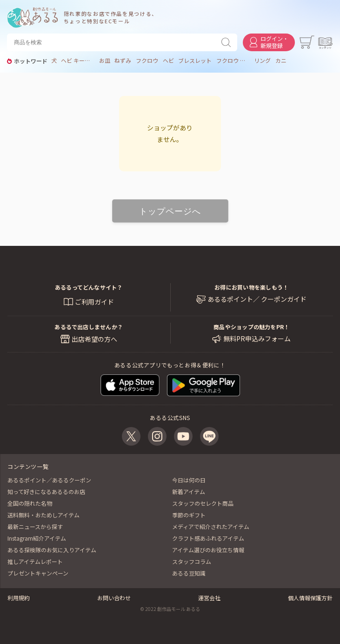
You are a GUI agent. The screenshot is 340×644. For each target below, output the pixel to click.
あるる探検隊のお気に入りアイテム (52, 550)
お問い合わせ (114, 598)
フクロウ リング (233, 61)
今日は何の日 (189, 480)
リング (262, 61)
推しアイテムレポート (35, 561)
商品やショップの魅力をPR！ (251, 327)
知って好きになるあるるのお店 (46, 491)
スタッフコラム (192, 561)
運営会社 (209, 598)
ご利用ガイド (94, 302)
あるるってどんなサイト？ (89, 287)
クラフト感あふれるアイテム (208, 538)
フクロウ (147, 61)
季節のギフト (189, 515)
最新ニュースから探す (35, 526)
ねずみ (123, 61)
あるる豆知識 (189, 573)
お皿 (105, 61)
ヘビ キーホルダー (78, 61)
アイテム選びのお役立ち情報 (208, 550)
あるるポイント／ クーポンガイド (257, 299)
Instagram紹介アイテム (37, 538)
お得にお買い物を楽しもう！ (251, 287)
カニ (281, 61)
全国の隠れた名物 (30, 503)
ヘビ (168, 61)
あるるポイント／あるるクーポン (49, 480)
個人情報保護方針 (310, 598)
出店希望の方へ (94, 339)
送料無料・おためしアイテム (43, 515)
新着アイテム (189, 491)
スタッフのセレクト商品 (203, 503)
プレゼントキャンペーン (38, 573)
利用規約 (19, 598)
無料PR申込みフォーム (257, 339)
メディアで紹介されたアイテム (211, 526)
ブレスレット (195, 61)
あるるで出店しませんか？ (89, 327)
